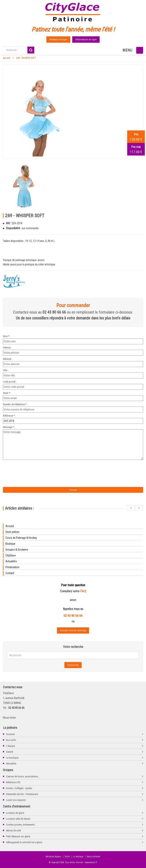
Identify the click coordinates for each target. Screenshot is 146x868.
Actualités (11, 764)
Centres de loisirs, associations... (23, 776)
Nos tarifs (11, 740)
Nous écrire (9, 718)
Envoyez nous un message (73, 630)
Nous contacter (94, 857)
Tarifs (67, 857)
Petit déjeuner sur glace (18, 836)
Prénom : (7, 348)
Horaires (10, 734)
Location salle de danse (18, 819)
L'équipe (10, 746)
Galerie (10, 752)
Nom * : (7, 336)
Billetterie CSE (13, 782)
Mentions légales (53, 857)
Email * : (7, 393)
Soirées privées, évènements (20, 825)
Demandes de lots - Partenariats (22, 794)
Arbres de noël (13, 830)
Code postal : (10, 382)
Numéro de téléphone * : (15, 404)
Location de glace (15, 813)
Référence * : (9, 416)
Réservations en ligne (86, 39)
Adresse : (8, 359)
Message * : (9, 427)
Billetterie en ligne (58, 39)
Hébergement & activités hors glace (24, 842)
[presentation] (36, 469)
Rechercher (73, 665)
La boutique (12, 758)
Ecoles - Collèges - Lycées (19, 788)
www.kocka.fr (91, 862)
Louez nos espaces (16, 800)
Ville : (6, 370)
